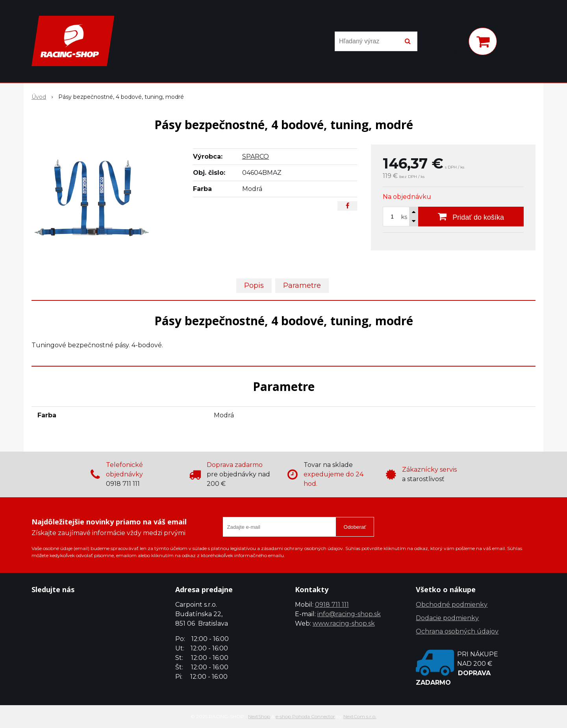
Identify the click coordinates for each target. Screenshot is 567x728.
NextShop (259, 716)
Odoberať (355, 527)
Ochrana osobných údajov (457, 631)
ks (404, 217)
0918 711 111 (332, 605)
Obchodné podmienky (452, 605)
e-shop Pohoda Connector (305, 716)
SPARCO (256, 157)
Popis (254, 285)
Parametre (302, 285)
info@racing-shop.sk (349, 614)
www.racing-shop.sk (344, 623)
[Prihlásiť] (452, 43)
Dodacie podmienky (447, 618)
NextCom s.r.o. (360, 716)
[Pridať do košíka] (471, 217)
